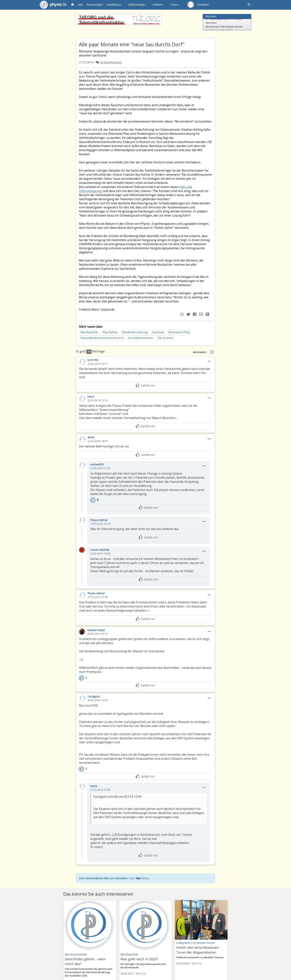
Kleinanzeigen (95, 5)
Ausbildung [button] (114, 5)
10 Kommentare (111, 62)
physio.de (52, 5)
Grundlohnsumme (141, 338)
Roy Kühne (110, 332)
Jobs (80, 5)
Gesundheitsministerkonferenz (102, 338)
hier (138, 878)
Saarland (158, 332)
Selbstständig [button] (137, 5)
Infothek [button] (158, 5)
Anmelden (203, 5)
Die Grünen (165, 338)
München (211, 16)
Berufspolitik (89, 332)
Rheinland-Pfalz (179, 332)
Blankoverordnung (135, 332)
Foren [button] (175, 5)
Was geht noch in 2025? (139, 959)
